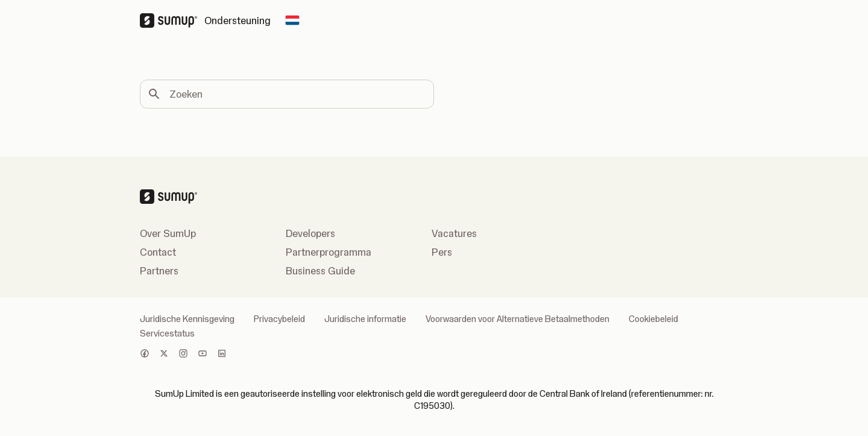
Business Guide (320, 271)
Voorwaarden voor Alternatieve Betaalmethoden (517, 319)
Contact (158, 252)
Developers (310, 233)
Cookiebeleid (653, 319)
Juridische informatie (365, 319)
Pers (442, 252)
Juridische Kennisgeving (187, 319)
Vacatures (454, 233)
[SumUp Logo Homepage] (172, 21)
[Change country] (292, 21)
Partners (159, 271)
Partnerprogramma (329, 252)
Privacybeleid (279, 319)
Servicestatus (167, 333)
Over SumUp (168, 233)
